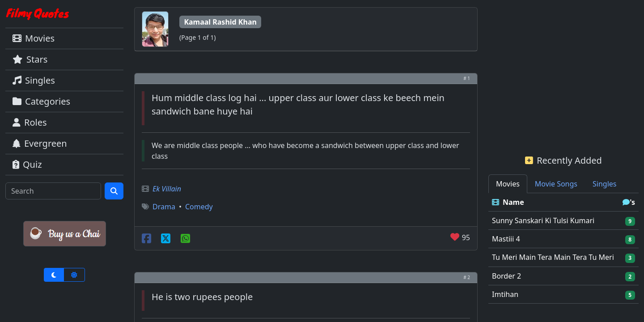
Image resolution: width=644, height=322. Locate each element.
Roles (30, 122)
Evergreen (40, 143)
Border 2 (506, 276)
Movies (34, 38)
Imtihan (505, 294)
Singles (34, 80)
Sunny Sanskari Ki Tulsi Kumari (543, 220)
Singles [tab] (604, 184)
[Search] (53, 191)
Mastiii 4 (506, 239)
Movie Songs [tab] (556, 184)
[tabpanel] (563, 248)
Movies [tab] (508, 184)
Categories (41, 101)
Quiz (27, 164)
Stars (30, 59)
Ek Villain (167, 189)
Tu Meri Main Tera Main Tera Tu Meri (553, 257)
